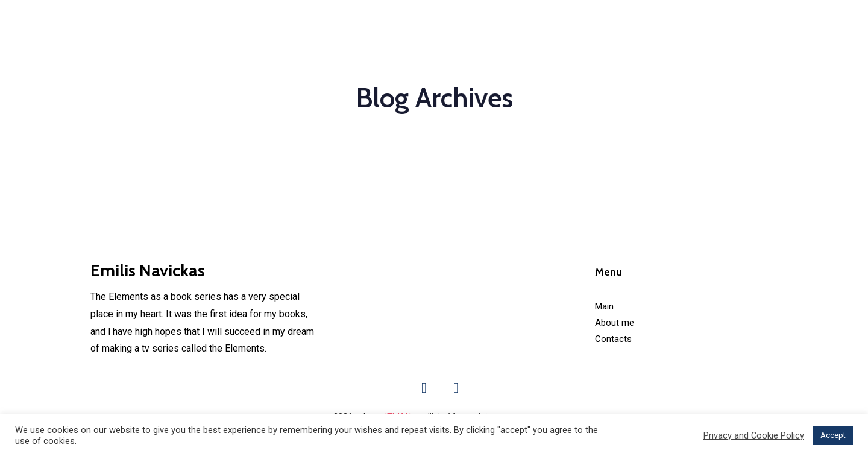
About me (615, 323)
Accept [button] (833, 435)
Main (604, 306)
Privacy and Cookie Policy (754, 435)
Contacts (613, 339)
